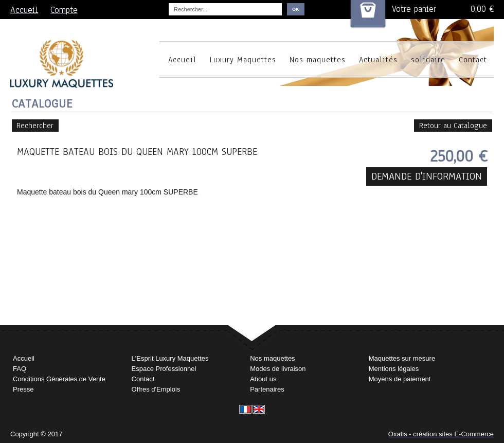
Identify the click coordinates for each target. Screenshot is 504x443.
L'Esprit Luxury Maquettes (170, 358)
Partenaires (267, 389)
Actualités (378, 60)
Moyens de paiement (400, 379)
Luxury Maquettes (243, 60)
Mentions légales (394, 369)
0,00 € (482, 9)
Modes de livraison (278, 369)
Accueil (182, 60)
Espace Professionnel (164, 369)
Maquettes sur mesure (402, 358)
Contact (473, 60)
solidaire (428, 60)
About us (263, 379)
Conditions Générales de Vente (59, 379)
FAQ (20, 369)
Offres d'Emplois (156, 389)
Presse (23, 389)
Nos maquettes (318, 60)
